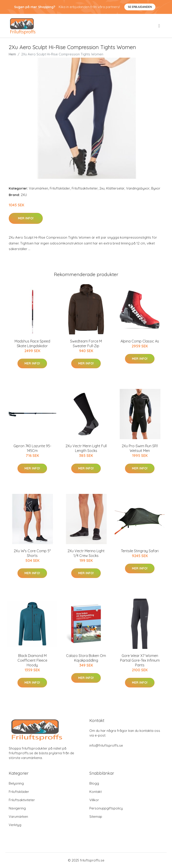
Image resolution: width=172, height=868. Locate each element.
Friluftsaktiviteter (85, 188)
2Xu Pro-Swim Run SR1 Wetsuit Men (140, 448)
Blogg (94, 783)
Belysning (16, 783)
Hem (12, 54)
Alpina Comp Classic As (140, 341)
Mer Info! (26, 218)
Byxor (156, 188)
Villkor (94, 800)
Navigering (17, 808)
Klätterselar (115, 188)
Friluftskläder (60, 188)
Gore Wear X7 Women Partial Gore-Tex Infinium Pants (140, 660)
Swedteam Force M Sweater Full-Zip (86, 343)
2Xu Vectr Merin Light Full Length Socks (86, 448)
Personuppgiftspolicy (106, 808)
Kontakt (96, 792)
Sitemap (96, 817)
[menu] (159, 26)
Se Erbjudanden (140, 7)
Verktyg (15, 825)
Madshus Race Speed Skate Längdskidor (32, 343)
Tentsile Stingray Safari (140, 551)
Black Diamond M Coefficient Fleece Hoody (32, 660)
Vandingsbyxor (138, 188)
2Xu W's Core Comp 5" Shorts (32, 553)
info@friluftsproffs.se (106, 745)
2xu (102, 188)
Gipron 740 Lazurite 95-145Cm (32, 448)
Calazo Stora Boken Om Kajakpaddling (86, 658)
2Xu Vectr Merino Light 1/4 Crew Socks (86, 553)
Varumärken (39, 188)
